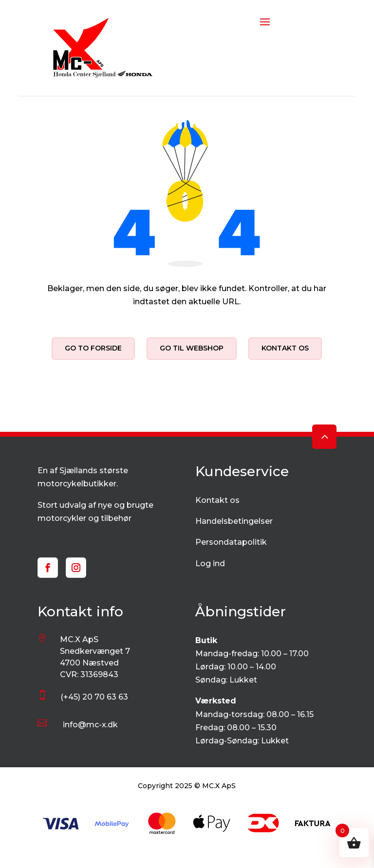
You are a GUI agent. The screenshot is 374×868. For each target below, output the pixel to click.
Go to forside (93, 348)
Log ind (210, 563)
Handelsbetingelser (234, 521)
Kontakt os (285, 348)
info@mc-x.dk (90, 725)
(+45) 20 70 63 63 (94, 697)
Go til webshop (192, 348)
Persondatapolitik (231, 542)
